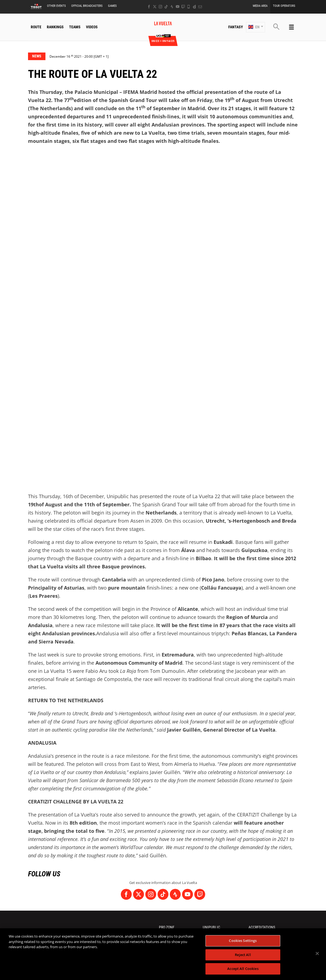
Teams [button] (75, 27)
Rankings (55, 27)
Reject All (243, 955)
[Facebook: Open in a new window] (149, 7)
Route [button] (36, 27)
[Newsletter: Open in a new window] (200, 7)
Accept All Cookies (243, 969)
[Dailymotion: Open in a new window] (194, 7)
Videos (92, 27)
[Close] (317, 954)
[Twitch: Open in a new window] (183, 7)
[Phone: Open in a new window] (189, 7)
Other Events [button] (56, 6)
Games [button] (112, 6)
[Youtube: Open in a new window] (178, 7)
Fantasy (236, 27)
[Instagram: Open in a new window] (160, 7)
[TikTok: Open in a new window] (166, 7)
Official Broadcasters (87, 6)
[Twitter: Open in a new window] (155, 7)
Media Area (260, 6)
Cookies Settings (243, 941)
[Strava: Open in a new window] (172, 7)
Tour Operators (284, 6)
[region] (163, 954)
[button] (256, 27)
